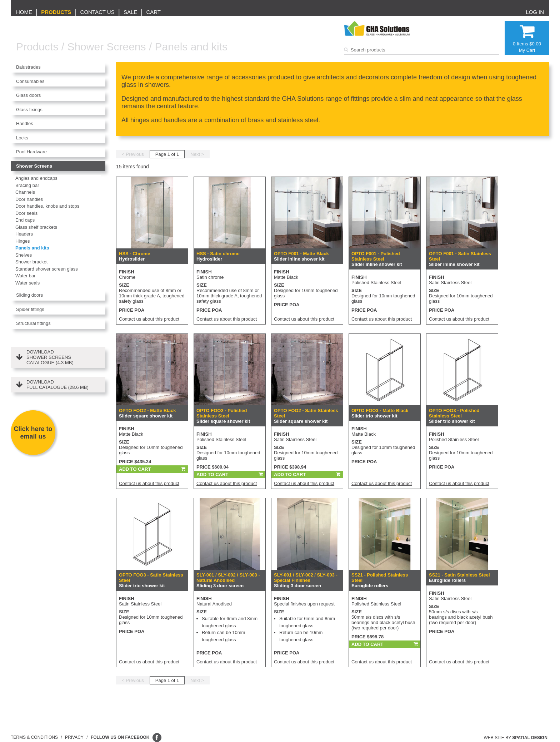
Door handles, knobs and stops (47, 206)
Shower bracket (31, 262)
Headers (24, 234)
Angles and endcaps (36, 178)
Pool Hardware (31, 152)
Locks (22, 138)
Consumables (30, 81)
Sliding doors (29, 295)
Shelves (24, 255)
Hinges (22, 241)
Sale (130, 12)
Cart (153, 12)
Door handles (29, 199)
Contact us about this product (149, 319)
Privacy (74, 737)
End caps (25, 220)
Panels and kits (191, 47)
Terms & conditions (34, 737)
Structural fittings (33, 323)
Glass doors (28, 95)
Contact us (97, 12)
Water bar (26, 276)
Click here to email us (33, 433)
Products (56, 12)
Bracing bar (27, 185)
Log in (535, 12)
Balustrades (28, 67)
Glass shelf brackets (36, 227)
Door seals (26, 213)
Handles (25, 123)
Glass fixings (29, 110)
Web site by (516, 738)
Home (24, 12)
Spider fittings (30, 309)
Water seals (27, 283)
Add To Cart (135, 469)
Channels (25, 192)
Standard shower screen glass (47, 269)
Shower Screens (106, 47)
